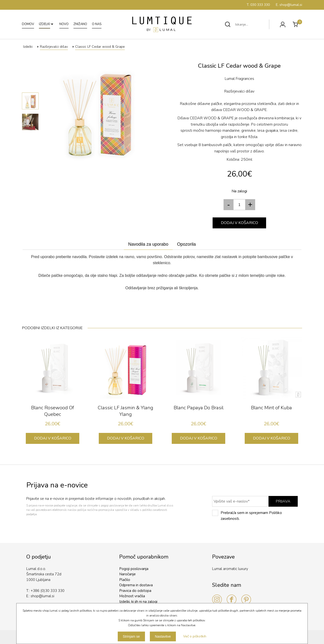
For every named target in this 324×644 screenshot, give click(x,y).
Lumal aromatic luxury (230, 569)
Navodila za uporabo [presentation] (148, 244)
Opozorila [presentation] (186, 244)
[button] (250, 205)
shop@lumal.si (42, 596)
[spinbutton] (239, 205)
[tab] (148, 244)
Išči (228, 24)
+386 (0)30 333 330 (48, 591)
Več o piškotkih (195, 636)
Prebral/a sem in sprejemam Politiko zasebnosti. (247, 516)
